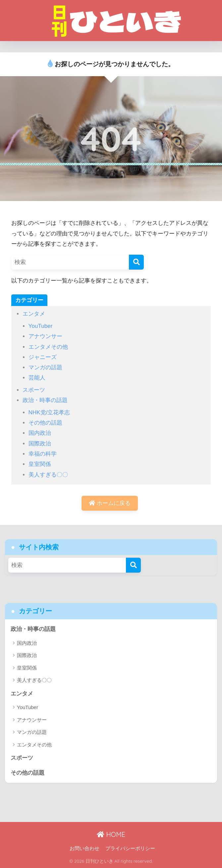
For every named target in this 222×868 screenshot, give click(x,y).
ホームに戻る (110, 503)
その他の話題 (45, 423)
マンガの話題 (45, 367)
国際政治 (40, 444)
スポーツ (34, 390)
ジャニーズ (43, 357)
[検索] (136, 262)
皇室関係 (40, 464)
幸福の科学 (43, 454)
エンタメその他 (48, 347)
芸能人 (37, 378)
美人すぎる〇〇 (48, 475)
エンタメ (34, 314)
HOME (111, 834)
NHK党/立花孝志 (49, 412)
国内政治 (40, 433)
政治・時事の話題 (45, 400)
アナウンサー (45, 336)
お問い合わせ (84, 848)
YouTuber (41, 326)
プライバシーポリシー (130, 848)
